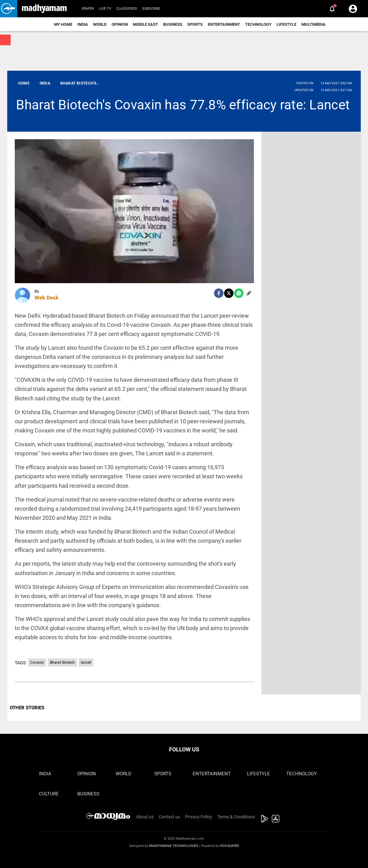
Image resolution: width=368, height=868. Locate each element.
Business (173, 24)
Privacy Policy (199, 817)
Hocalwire (230, 846)
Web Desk (47, 298)
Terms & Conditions (236, 817)
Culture (49, 794)
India (83, 24)
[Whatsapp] (239, 293)
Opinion (120, 24)
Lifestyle (286, 24)
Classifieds (127, 9)
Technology (258, 24)
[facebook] (219, 293)
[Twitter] (229, 293)
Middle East (146, 24)
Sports (195, 24)
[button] (9, 9)
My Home (63, 24)
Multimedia (313, 24)
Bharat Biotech (62, 662)
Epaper (88, 9)
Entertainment (224, 24)
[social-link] (249, 293)
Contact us (169, 817)
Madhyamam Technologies (174, 846)
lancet (86, 662)
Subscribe (151, 9)
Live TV (105, 9)
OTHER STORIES (27, 708)
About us (145, 817)
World (100, 24)
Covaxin (37, 662)
